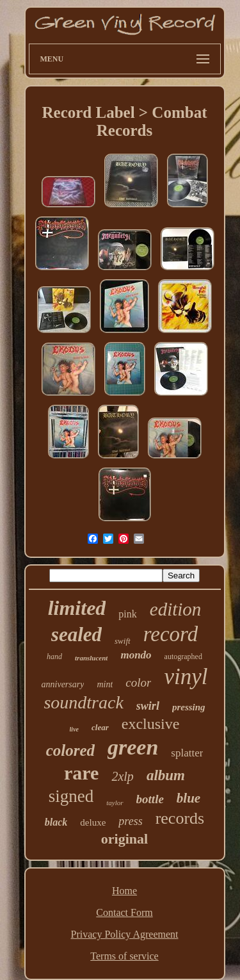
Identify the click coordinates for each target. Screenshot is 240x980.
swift (123, 641)
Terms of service (124, 956)
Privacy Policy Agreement (125, 934)
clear (100, 727)
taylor (115, 803)
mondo (136, 655)
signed (71, 796)
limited (77, 608)
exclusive (151, 724)
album (166, 775)
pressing (189, 707)
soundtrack (83, 702)
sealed (76, 634)
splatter (187, 753)
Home (124, 891)
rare (81, 773)
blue (188, 798)
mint (105, 684)
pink (127, 614)
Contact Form (124, 912)
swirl (148, 706)
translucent (91, 658)
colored (70, 750)
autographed (183, 657)
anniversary (63, 684)
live (74, 729)
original (124, 839)
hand (54, 657)
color (138, 682)
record (171, 634)
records (180, 818)
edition (176, 609)
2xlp (122, 776)
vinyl (186, 677)
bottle (150, 799)
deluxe (93, 822)
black (56, 822)
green (133, 747)
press (130, 821)
